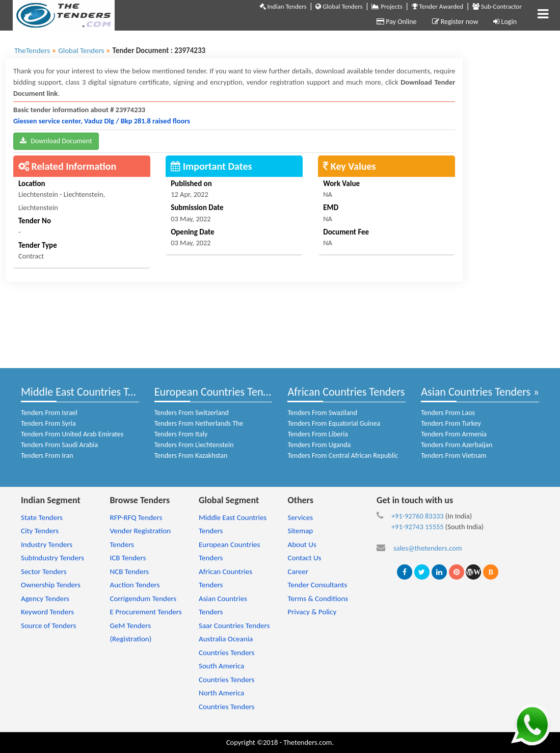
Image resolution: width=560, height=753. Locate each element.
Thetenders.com (308, 742)
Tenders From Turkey (451, 423)
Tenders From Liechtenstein (194, 445)
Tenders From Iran (47, 456)
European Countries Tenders (219, 392)
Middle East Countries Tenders (90, 392)
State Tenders (42, 517)
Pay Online (396, 22)
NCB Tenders (129, 572)
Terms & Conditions (318, 599)
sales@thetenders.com (428, 548)
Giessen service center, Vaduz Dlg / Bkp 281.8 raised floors (102, 121)
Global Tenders (339, 6)
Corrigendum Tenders (143, 599)
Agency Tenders (45, 599)
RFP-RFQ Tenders (136, 517)
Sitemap (300, 531)
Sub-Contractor (497, 6)
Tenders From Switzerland (192, 413)
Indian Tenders (283, 6)
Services (300, 517)
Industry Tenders (47, 544)
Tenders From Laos (448, 413)
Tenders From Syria (48, 423)
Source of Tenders (48, 626)
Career (298, 572)
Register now (455, 22)
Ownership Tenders (51, 585)
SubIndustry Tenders (52, 558)
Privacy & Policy (312, 612)
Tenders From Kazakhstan (191, 456)
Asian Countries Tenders (476, 392)
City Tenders (40, 531)
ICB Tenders (128, 558)
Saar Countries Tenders (234, 626)
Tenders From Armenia (454, 434)
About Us (302, 544)
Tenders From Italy (181, 434)
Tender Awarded (438, 6)
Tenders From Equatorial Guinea (334, 423)
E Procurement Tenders (145, 612)
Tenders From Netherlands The (199, 423)
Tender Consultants (317, 585)
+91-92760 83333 (418, 516)
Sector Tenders (44, 572)
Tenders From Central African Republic (343, 456)
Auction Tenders (135, 585)
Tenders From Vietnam (454, 456)
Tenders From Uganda (319, 445)
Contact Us (304, 558)
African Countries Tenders (346, 392)
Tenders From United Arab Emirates (72, 434)
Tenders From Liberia (318, 434)
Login (505, 22)
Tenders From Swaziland (322, 413)
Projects (387, 6)
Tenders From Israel (49, 413)
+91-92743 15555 (418, 527)
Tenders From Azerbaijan (457, 445)
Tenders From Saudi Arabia (59, 445)
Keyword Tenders (47, 612)
